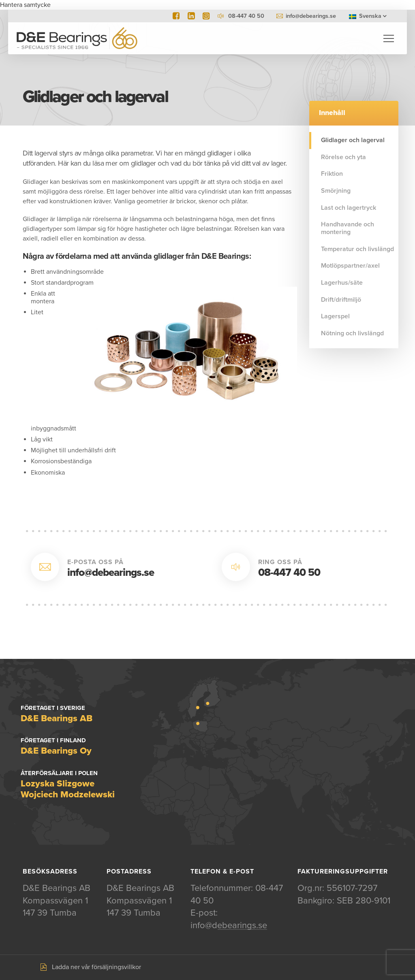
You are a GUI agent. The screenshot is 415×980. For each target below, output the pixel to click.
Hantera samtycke (25, 5)
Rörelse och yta (343, 157)
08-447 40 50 (289, 572)
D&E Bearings (77, 38)
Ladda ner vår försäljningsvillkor (96, 967)
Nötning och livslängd (352, 333)
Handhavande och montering (348, 228)
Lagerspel (335, 316)
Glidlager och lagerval (353, 140)
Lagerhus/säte (342, 283)
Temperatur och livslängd (357, 249)
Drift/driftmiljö (341, 300)
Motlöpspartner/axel (350, 266)
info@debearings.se (311, 16)
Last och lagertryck (349, 208)
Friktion (332, 174)
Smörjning (336, 191)
